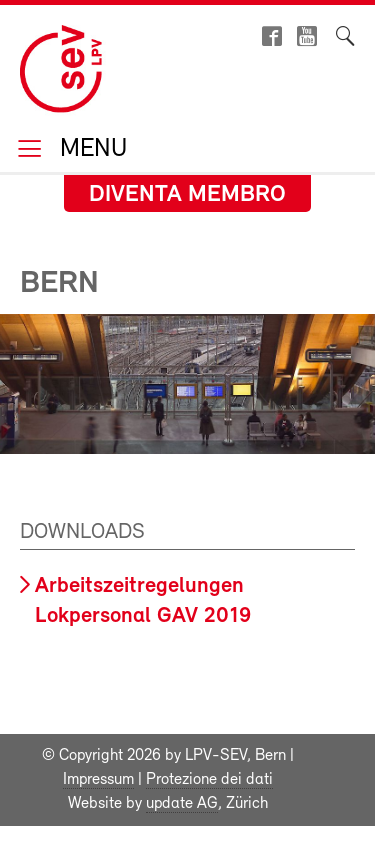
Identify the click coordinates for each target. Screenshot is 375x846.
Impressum (98, 780)
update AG (182, 804)
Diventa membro (187, 195)
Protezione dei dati (209, 780)
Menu (90, 150)
